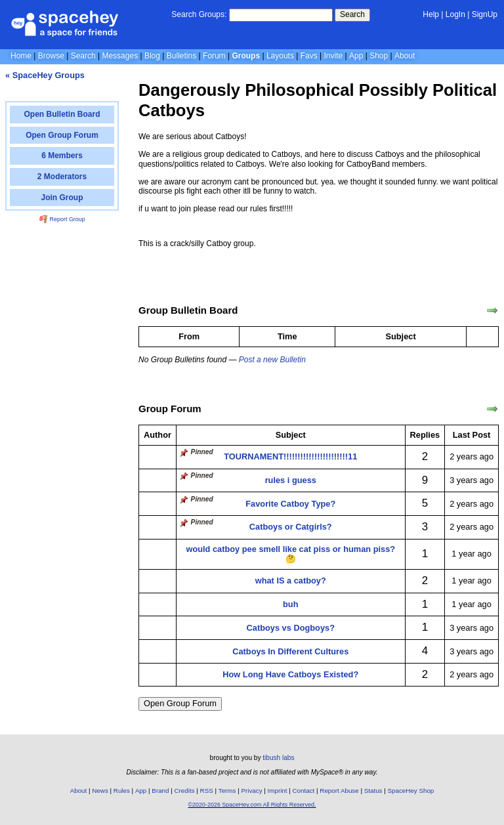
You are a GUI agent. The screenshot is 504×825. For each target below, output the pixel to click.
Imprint (278, 791)
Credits (185, 791)
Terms (227, 791)
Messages (120, 56)
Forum (214, 56)
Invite (334, 56)
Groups (246, 56)
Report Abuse (339, 791)
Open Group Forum (180, 703)
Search (352, 14)
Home (21, 56)
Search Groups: (199, 14)
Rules (122, 791)
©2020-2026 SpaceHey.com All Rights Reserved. (252, 805)
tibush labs (278, 758)
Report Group (62, 219)
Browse (51, 56)
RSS (207, 791)
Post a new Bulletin (272, 360)
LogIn (455, 14)
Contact (304, 791)
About (405, 56)
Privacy (251, 791)
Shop (379, 56)
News (100, 791)
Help (431, 14)
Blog (152, 56)
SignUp (485, 14)
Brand (160, 791)
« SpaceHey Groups (45, 75)
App (356, 56)
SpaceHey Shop (411, 791)
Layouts (280, 56)
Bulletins (181, 56)
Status (373, 791)
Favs (309, 56)
